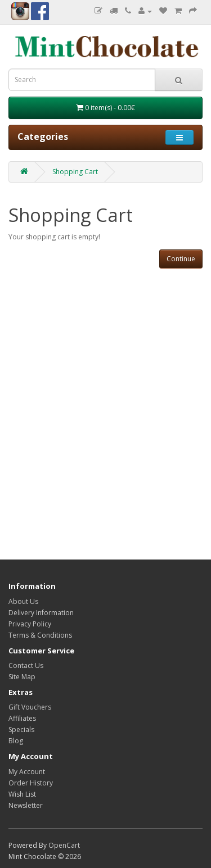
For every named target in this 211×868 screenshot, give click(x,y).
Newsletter (26, 805)
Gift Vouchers (30, 707)
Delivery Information (41, 613)
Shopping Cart (75, 172)
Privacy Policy (30, 624)
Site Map (22, 677)
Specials (21, 730)
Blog (16, 741)
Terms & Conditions (40, 635)
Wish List (22, 794)
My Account (27, 772)
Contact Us (26, 665)
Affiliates (22, 718)
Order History (31, 783)
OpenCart (64, 845)
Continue (181, 259)
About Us (23, 601)
